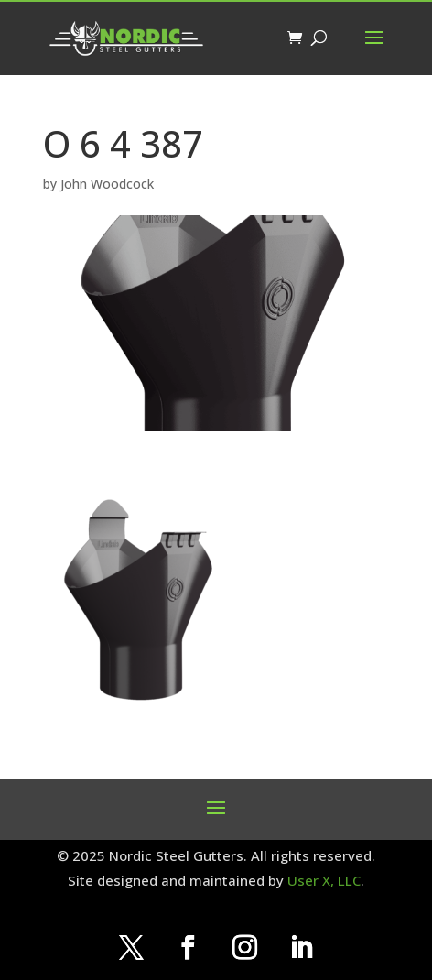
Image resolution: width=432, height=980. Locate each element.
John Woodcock (107, 184)
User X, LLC (324, 880)
